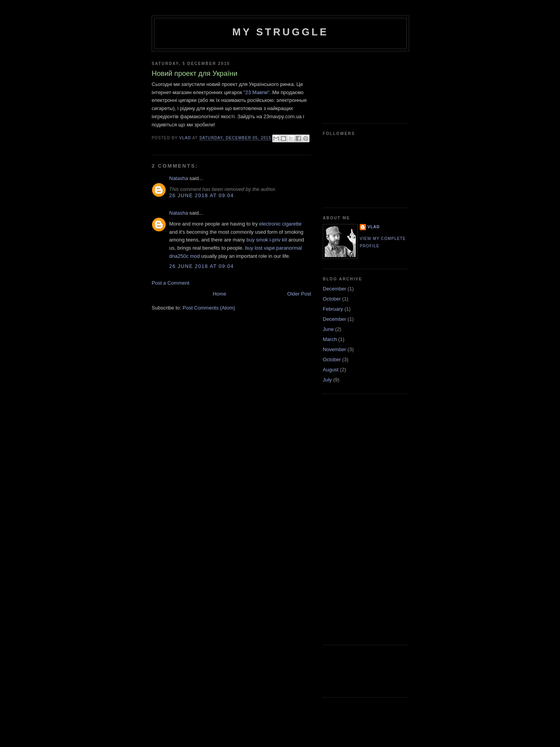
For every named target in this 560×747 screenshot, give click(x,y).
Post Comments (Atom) (209, 308)
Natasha (178, 178)
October (332, 299)
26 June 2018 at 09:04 (201, 195)
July (327, 380)
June (328, 329)
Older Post (299, 294)
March (330, 339)
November (334, 349)
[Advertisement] (358, 84)
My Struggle (280, 32)
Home (220, 294)
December (334, 289)
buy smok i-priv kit (267, 240)
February (333, 309)
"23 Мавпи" (256, 92)
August (331, 370)
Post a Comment (171, 283)
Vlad (374, 227)
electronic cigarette (280, 224)
